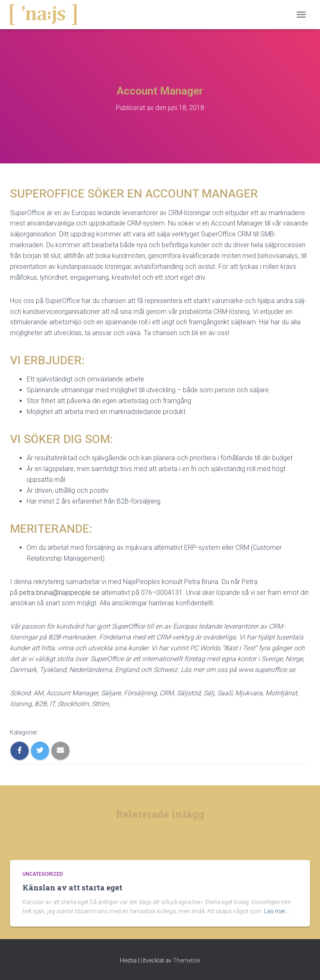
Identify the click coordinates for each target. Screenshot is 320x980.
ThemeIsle (186, 960)
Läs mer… (276, 911)
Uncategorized (43, 874)
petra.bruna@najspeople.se (59, 593)
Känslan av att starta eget (72, 887)
